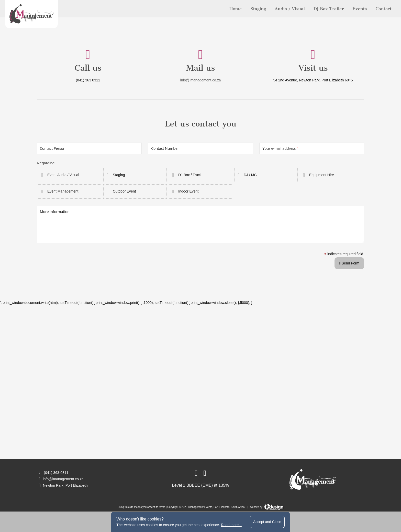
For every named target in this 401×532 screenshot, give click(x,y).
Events (360, 9)
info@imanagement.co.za (201, 80)
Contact (383, 9)
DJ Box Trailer (329, 9)
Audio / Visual (290, 9)
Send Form (349, 263)
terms (162, 507)
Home (236, 9)
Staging (258, 9)
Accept (267, 522)
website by (267, 507)
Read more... (231, 525)
